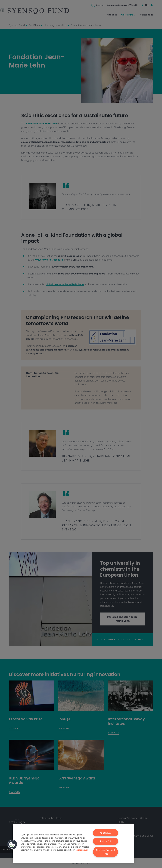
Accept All (106, 833)
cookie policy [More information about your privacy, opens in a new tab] (82, 850)
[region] (73, 843)
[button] (12, 844)
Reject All (106, 841)
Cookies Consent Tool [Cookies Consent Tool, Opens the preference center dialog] (106, 852)
